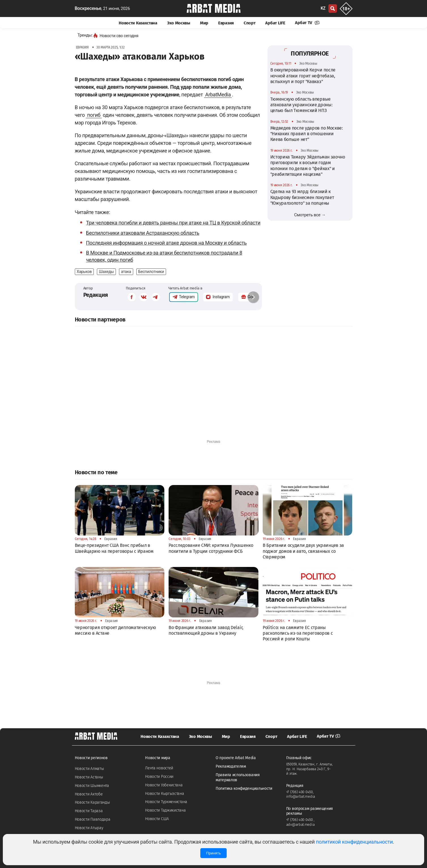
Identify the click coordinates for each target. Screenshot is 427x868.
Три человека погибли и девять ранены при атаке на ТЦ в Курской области (173, 223)
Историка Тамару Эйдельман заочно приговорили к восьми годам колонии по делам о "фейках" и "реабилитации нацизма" (308, 166)
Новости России (159, 777)
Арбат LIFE (275, 23)
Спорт (250, 23)
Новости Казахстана (138, 23)
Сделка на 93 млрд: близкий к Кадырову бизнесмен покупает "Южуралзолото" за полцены (302, 197)
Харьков (84, 272)
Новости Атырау (89, 828)
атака (126, 272)
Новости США (157, 819)
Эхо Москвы (179, 23)
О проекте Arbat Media (236, 758)
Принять (213, 853)
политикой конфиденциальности (354, 842)
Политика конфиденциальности (244, 788)
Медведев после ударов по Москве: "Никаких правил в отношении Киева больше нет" (307, 134)
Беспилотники (151, 272)
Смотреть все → (310, 215)
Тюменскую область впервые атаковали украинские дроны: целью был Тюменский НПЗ (301, 105)
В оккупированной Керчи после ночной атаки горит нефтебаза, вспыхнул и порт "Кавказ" (303, 76)
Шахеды (106, 272)
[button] (253, 297)
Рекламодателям (231, 766)
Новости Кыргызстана (164, 794)
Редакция (96, 295)
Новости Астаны (89, 777)
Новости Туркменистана (166, 802)
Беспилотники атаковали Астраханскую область (143, 233)
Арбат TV (307, 23)
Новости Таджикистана (165, 810)
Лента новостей (159, 768)
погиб (94, 115)
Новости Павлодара (93, 819)
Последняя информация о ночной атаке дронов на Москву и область (166, 243)
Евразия (226, 23)
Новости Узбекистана (164, 785)
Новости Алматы (89, 769)
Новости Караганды (92, 802)
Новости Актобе (89, 794)
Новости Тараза (89, 811)
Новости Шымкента (92, 786)
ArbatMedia (218, 95)
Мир (204, 23)
